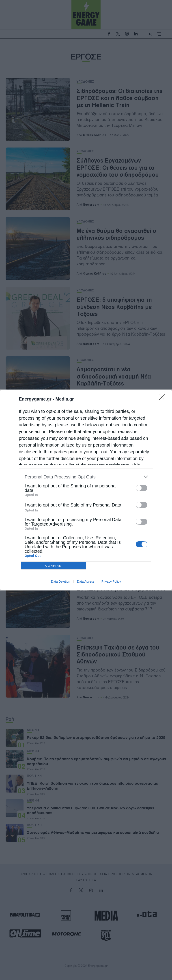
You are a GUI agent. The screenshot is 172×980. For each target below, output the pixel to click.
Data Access (86, 581)
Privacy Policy (111, 581)
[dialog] (86, 490)
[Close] (163, 399)
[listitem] (86, 477)
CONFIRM (54, 566)
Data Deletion (61, 581)
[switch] (142, 488)
